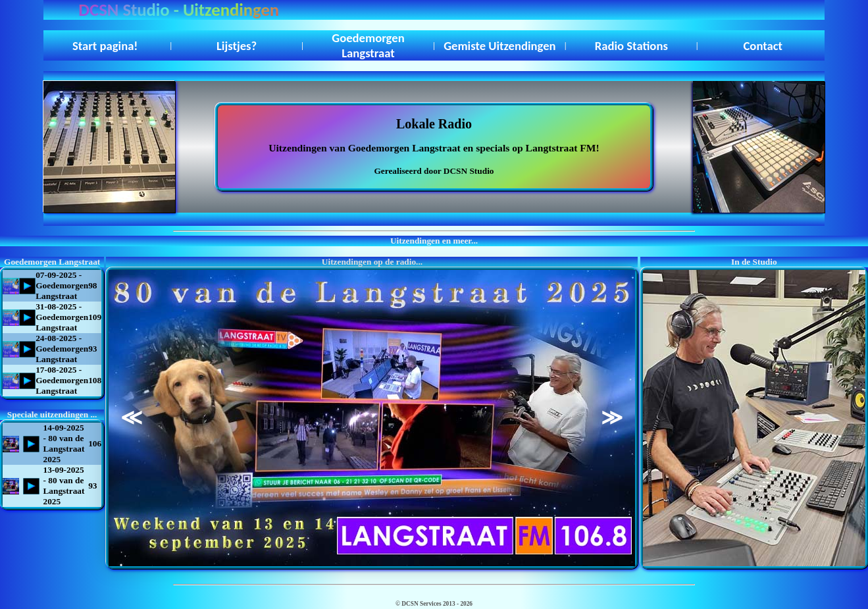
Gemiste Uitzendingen (499, 46)
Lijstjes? (237, 46)
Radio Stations (631, 46)
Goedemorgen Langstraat (368, 45)
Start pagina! (105, 46)
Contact (763, 46)
